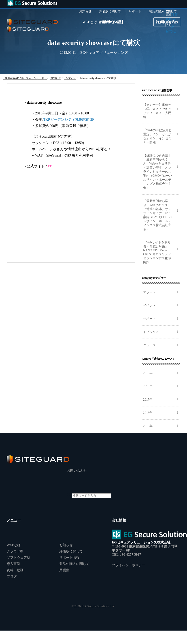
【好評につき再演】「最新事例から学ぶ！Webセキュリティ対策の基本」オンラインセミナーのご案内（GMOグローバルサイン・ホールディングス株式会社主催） (158, 172)
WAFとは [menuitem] (90, 22)
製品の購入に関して (74, 564)
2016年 (148, 413)
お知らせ (66, 545)
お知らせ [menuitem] (85, 11)
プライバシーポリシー (129, 565)
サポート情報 (69, 558)
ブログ (12, 576)
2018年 (148, 386)
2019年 (148, 373)
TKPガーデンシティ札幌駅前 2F (69, 119)
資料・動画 (15, 570)
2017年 (148, 400)
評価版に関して (71, 551)
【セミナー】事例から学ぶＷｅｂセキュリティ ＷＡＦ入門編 (157, 111)
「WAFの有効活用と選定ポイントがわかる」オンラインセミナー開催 (157, 136)
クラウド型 (15, 551)
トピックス (151, 332)
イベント (149, 306)
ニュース (149, 345)
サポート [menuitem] (135, 11)
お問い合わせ (109, 22)
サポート (149, 319)
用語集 (64, 570)
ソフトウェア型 (18, 558)
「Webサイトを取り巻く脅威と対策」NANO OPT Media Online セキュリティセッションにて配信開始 (157, 252)
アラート (149, 292)
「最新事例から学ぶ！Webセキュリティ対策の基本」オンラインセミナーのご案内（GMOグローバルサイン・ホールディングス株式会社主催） (158, 215)
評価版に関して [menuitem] (110, 11)
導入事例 (13, 564)
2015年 (148, 426)
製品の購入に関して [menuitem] (163, 11)
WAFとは (14, 545)
